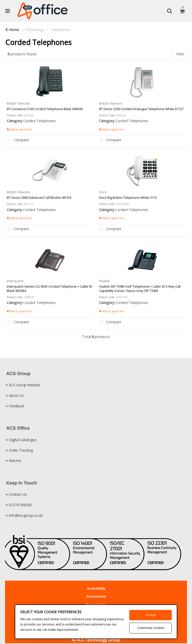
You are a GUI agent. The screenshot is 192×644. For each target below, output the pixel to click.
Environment (96, 596)
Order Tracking (21, 450)
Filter (180, 54)
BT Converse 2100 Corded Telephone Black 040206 (45, 109)
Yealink (104, 281)
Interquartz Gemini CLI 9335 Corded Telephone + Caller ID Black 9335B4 (49, 289)
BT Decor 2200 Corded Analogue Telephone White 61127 (141, 109)
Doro (103, 192)
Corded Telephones (39, 121)
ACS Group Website (24, 385)
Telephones (60, 30)
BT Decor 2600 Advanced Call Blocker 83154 (39, 198)
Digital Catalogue (23, 440)
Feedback (16, 406)
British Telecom (18, 103)
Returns (15, 461)
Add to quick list (19, 129)
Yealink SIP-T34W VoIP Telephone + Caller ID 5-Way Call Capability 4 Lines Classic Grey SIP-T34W (140, 289)
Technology (34, 30)
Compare (17, 140)
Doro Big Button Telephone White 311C (128, 198)
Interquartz (15, 281)
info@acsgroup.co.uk (26, 515)
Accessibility (96, 588)
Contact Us (18, 494)
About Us (16, 395)
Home (12, 30)
